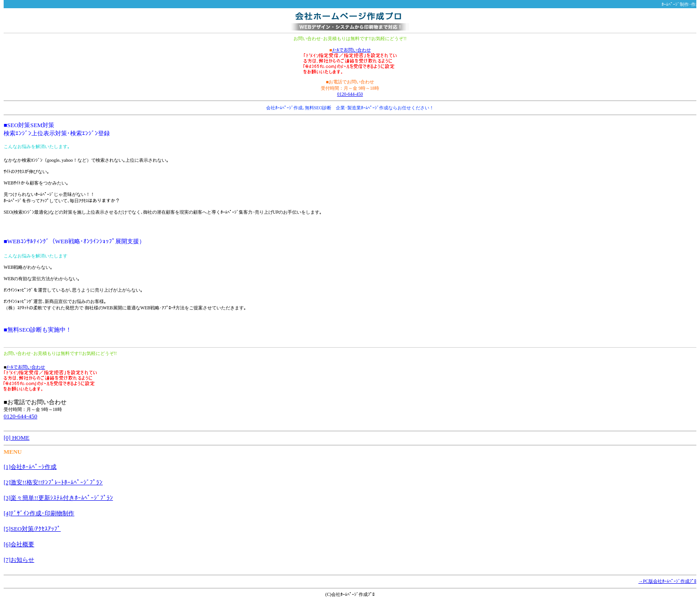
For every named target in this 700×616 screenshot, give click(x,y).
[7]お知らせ (19, 560)
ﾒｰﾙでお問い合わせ (352, 50)
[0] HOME (17, 438)
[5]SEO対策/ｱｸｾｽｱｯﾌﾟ (32, 529)
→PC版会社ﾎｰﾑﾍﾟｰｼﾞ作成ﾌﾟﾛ (667, 581)
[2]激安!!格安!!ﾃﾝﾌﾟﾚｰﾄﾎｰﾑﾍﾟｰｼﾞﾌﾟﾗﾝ (53, 482)
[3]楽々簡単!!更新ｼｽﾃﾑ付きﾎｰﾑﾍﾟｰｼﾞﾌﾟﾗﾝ (58, 498)
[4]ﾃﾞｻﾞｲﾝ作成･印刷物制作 (39, 513)
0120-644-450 (350, 94)
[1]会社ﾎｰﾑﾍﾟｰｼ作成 (30, 467)
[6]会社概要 (19, 544)
